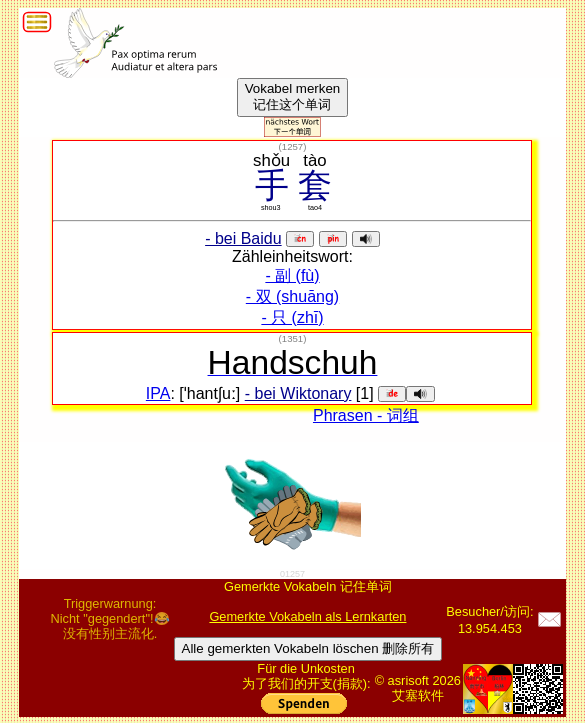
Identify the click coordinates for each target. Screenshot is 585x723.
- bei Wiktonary (298, 393)
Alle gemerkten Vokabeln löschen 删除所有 (308, 648)
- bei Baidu (243, 238)
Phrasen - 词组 (366, 415)
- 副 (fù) (292, 275)
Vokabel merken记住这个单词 (293, 96)
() (293, 146)
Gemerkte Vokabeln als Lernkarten (307, 616)
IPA (158, 393)
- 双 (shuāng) (292, 296)
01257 (292, 574)
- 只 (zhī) (292, 317)
